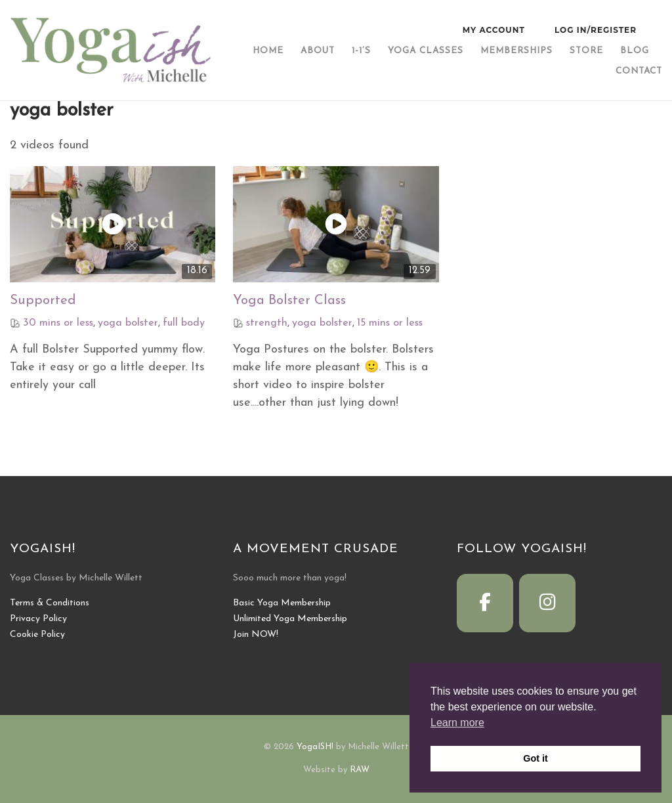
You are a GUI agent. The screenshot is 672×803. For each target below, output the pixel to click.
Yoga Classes (426, 51)
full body (184, 323)
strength (267, 323)
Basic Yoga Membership (282, 603)
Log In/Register (596, 30)
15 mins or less (390, 323)
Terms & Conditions (50, 603)
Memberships (516, 51)
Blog (635, 51)
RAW (360, 770)
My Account (494, 30)
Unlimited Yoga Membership (290, 619)
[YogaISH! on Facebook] (485, 603)
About (318, 51)
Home (268, 51)
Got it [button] (535, 758)
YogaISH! (315, 747)
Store (586, 51)
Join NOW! (256, 635)
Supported (43, 301)
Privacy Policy (38, 619)
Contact (639, 71)
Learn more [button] (457, 723)
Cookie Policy (37, 635)
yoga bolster (128, 323)
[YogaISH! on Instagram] (547, 603)
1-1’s (361, 51)
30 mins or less (58, 323)
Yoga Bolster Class (289, 301)
